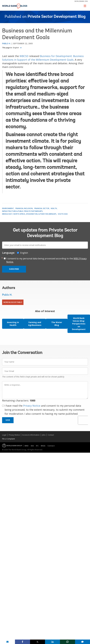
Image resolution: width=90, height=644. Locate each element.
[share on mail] (7, 642)
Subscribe (14, 269)
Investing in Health (13, 324)
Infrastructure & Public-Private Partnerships (22, 211)
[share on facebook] (22, 642)
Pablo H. (6, 43)
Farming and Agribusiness (35, 324)
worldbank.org (81, 1)
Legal (4, 435)
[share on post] (38, 642)
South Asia (63, 214)
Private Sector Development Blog (56, 17)
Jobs (44, 435)
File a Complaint (8, 439)
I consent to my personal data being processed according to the (46, 260)
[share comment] (83, 642)
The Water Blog (57, 324)
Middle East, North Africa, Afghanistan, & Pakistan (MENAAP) (29, 214)
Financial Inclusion (24, 208)
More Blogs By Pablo (13, 302)
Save (8, 420)
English (16, 48)
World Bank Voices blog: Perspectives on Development (79, 324)
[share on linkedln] (52, 642)
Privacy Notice (32, 406)
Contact (51, 435)
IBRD (26, 446)
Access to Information (31, 435)
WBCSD (24, 56)
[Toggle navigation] (85, 6)
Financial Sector (42, 208)
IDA (32, 446)
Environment (8, 208)
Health (54, 208)
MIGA (43, 446)
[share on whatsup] (67, 642)
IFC (37, 446)
